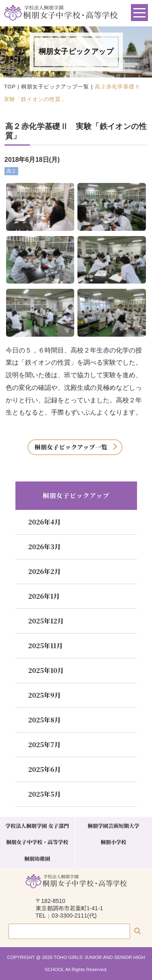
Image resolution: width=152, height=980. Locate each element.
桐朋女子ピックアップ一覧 (55, 87)
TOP (10, 87)
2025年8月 (45, 720)
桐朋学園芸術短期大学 (113, 826)
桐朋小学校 (113, 842)
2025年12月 (46, 621)
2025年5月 (45, 794)
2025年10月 (46, 670)
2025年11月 (46, 646)
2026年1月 (44, 596)
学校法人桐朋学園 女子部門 (37, 826)
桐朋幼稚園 (37, 859)
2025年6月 (45, 769)
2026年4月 (45, 522)
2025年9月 (45, 695)
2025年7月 (45, 745)
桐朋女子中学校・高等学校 (37, 842)
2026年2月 (45, 571)
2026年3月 (45, 547)
